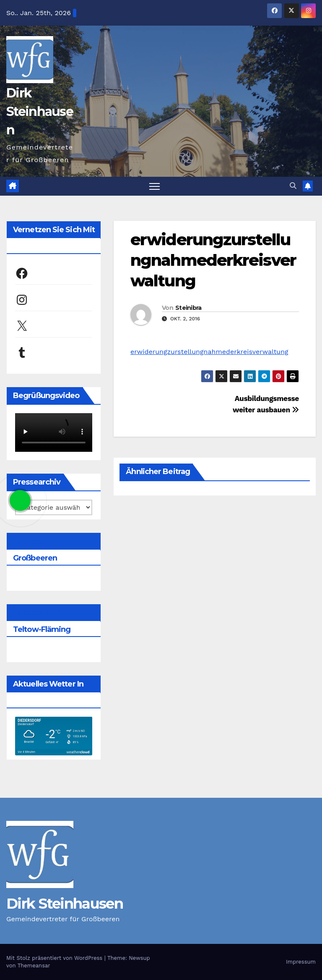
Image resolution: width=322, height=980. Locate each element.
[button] (293, 186)
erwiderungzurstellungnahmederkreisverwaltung (213, 260)
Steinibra (188, 308)
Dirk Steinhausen (40, 111)
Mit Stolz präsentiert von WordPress (55, 958)
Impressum (301, 962)
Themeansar (34, 966)
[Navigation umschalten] (155, 186)
